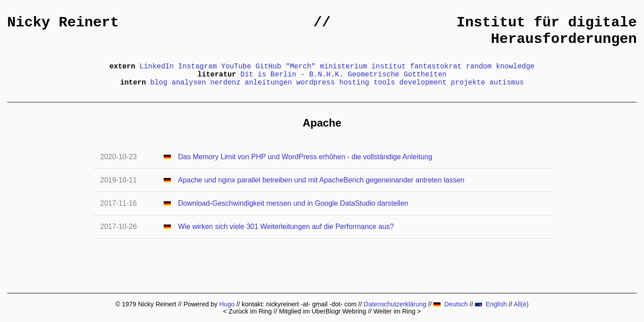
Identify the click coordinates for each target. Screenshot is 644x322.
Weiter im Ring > (397, 311)
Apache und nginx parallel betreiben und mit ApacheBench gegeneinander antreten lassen (321, 180)
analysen (189, 83)
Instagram (197, 67)
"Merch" (300, 67)
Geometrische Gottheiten (397, 75)
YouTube (236, 67)
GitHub (268, 67)
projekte (468, 83)
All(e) (521, 304)
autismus (507, 83)
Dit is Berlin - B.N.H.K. (292, 75)
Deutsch (451, 304)
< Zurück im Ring (248, 311)
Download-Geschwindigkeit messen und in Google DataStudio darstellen (293, 203)
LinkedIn (157, 67)
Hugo (227, 304)
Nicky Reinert (63, 23)
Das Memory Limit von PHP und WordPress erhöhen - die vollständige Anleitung (305, 157)
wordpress (315, 83)
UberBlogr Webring (339, 311)
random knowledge (500, 67)
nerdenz (225, 83)
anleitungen (268, 83)
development (423, 83)
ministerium (343, 67)
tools (384, 83)
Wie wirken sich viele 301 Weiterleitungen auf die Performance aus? (286, 227)
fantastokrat (436, 67)
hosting (354, 83)
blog (159, 83)
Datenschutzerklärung (395, 304)
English (491, 304)
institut (388, 67)
